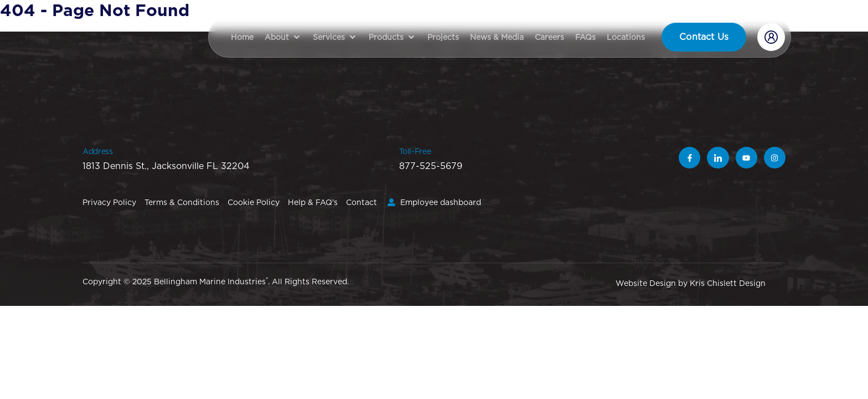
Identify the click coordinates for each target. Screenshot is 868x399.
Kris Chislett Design (728, 283)
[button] (283, 37)
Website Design (646, 283)
